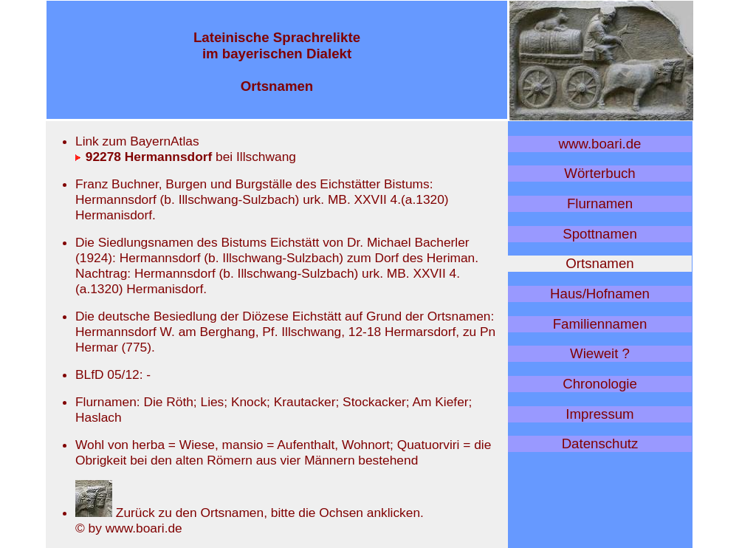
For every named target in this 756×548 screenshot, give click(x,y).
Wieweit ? (600, 353)
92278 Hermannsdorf (144, 157)
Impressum (599, 414)
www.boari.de (600, 144)
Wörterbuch (599, 173)
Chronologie (600, 384)
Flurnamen (600, 203)
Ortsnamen (599, 263)
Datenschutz (600, 443)
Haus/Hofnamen (600, 294)
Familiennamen (600, 324)
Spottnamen (600, 234)
